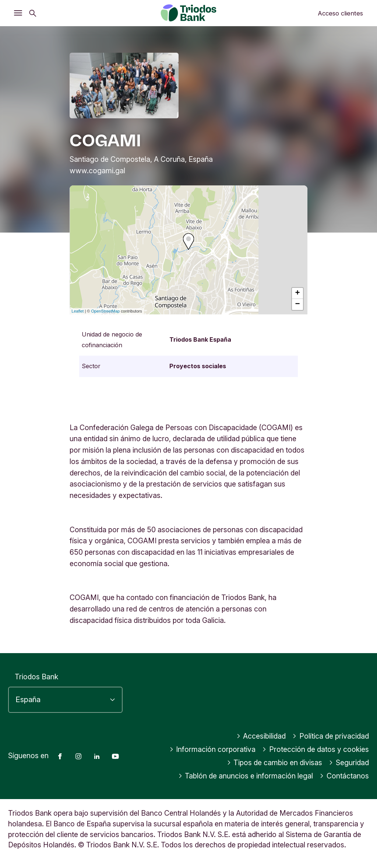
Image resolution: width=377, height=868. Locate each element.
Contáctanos (344, 776)
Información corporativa (213, 749)
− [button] (298, 304)
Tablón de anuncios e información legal (246, 776)
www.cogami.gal (97, 171)
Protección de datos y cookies (316, 749)
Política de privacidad (331, 736)
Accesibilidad (261, 736)
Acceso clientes (340, 13)
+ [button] (298, 293)
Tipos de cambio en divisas (275, 763)
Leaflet (77, 311)
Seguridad (349, 763)
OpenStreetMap (106, 311)
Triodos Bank (36, 677)
